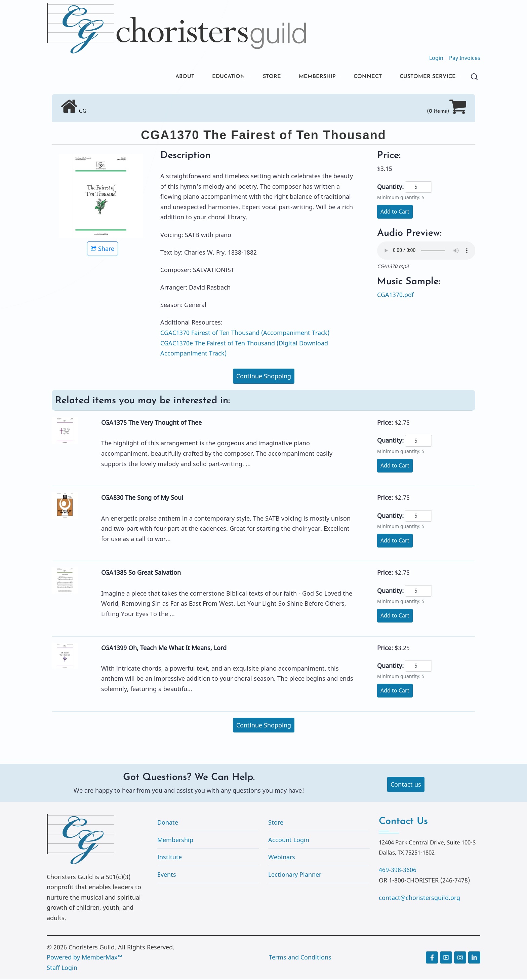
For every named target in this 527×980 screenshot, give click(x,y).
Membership (175, 841)
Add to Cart (395, 213)
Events (167, 875)
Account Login (289, 841)
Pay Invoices (465, 58)
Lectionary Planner (295, 875)
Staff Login (62, 969)
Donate (168, 823)
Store (276, 823)
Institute (170, 858)
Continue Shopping (264, 377)
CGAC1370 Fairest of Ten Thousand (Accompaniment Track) (245, 334)
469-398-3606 (398, 871)
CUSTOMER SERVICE (424, 77)
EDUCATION (210, 77)
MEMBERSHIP (305, 77)
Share (103, 250)
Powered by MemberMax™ (85, 958)
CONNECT (359, 77)
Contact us (406, 786)
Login (436, 58)
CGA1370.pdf (395, 296)
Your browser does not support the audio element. (426, 252)
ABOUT (162, 77)
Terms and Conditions (300, 958)
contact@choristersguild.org (419, 899)
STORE (256, 77)
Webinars (282, 858)
